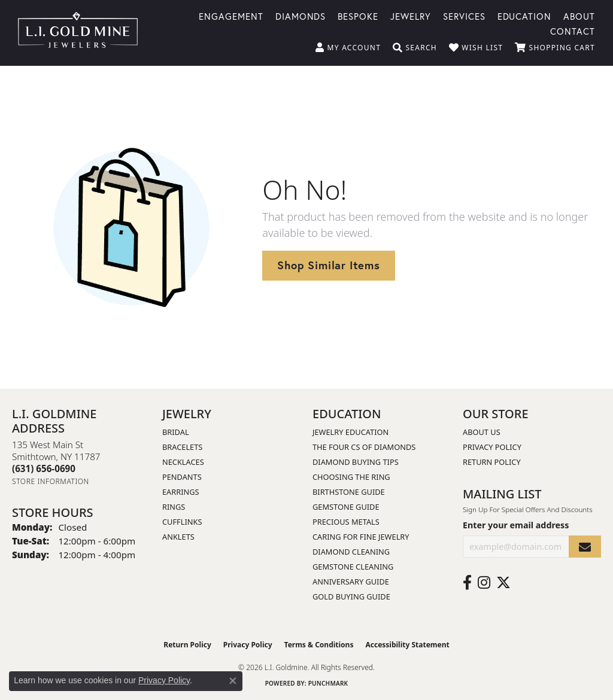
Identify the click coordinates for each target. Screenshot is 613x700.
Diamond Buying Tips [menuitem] (356, 462)
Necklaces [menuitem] (183, 462)
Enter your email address (516, 525)
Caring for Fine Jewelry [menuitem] (361, 537)
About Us (482, 432)
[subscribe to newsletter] (585, 547)
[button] (348, 48)
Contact (573, 31)
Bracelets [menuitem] (182, 447)
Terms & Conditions (319, 645)
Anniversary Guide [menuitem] (351, 582)
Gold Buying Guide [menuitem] (351, 596)
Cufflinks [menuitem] (182, 522)
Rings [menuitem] (174, 507)
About (579, 16)
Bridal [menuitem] (176, 432)
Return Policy (492, 462)
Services (464, 16)
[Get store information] (51, 481)
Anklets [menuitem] (178, 537)
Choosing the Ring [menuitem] (351, 477)
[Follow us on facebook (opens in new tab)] (467, 583)
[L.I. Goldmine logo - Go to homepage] (78, 33)
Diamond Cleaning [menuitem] (351, 552)
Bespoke (358, 16)
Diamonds (301, 16)
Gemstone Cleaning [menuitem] (353, 567)
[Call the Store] (44, 468)
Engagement (231, 16)
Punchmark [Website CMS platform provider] (328, 683)
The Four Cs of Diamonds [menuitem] (364, 447)
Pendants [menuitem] (182, 477)
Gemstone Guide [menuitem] (346, 507)
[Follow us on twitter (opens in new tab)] (503, 583)
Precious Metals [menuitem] (346, 522)
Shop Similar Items (328, 265)
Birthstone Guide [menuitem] (349, 492)
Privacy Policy (492, 447)
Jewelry (411, 16)
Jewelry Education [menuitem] (350, 432)
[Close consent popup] (233, 681)
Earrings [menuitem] (181, 492)
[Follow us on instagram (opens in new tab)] (484, 583)
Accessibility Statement (407, 645)
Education (525, 16)
